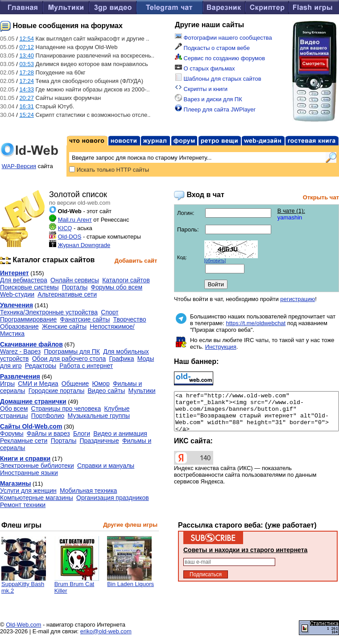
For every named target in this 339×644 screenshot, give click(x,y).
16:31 (27, 106)
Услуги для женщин (28, 491)
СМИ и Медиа (38, 384)
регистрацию (298, 299)
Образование (19, 326)
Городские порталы (57, 391)
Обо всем (14, 409)
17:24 (27, 81)
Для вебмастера (24, 280)
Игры (7, 384)
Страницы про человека (66, 409)
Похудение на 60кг (61, 72)
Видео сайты (107, 391)
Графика (122, 359)
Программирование (28, 319)
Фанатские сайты (85, 319)
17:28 (27, 72)
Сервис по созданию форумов (220, 58)
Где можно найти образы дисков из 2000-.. (93, 89)
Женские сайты (64, 326)
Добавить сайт (136, 261)
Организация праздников (113, 498)
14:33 (27, 89)
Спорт (110, 312)
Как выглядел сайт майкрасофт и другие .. (93, 39)
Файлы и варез (48, 433)
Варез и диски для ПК (209, 99)
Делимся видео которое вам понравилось (92, 64)
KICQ (65, 228)
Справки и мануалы (106, 466)
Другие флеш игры (130, 525)
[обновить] (215, 261)
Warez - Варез (20, 351)
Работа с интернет (86, 366)
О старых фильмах (205, 68)
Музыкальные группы (99, 416)
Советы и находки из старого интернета (245, 550)
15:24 (27, 115)
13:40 (27, 56)
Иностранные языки (29, 473)
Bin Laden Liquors (130, 581)
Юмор (101, 384)
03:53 (27, 64)
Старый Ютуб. (55, 106)
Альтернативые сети (67, 294)
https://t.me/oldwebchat (256, 323)
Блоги (82, 433)
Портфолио (48, 416)
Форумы (12, 433)
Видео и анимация (120, 433)
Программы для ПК (72, 351)
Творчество (129, 319)
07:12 (27, 47)
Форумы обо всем (117, 287)
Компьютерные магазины (37, 498)
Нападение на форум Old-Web (77, 47)
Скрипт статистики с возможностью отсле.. (93, 115)
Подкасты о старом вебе (212, 48)
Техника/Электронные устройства (49, 312)
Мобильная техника (88, 491)
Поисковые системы (29, 287)
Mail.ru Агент (75, 220)
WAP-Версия (19, 166)
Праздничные (99, 441)
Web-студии (17, 294)
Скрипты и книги (201, 89)
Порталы (75, 287)
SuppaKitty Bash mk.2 (24, 585)
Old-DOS (70, 237)
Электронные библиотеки (37, 466)
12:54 (27, 39)
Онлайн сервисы (75, 280)
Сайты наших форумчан (68, 98)
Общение (75, 384)
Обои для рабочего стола (69, 359)
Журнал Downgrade (84, 245)
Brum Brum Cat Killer (77, 585)
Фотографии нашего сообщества (223, 38)
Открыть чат (321, 197)
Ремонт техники (23, 505)
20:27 (27, 98)
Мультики (142, 391)
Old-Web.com (23, 625)
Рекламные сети (24, 441)
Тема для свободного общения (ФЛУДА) (90, 81)
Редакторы (41, 366)
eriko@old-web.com (106, 631)
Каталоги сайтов (126, 280)
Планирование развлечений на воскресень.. (95, 56)
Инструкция (221, 347)
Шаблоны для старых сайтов (218, 79)
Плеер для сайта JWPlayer (215, 109)
